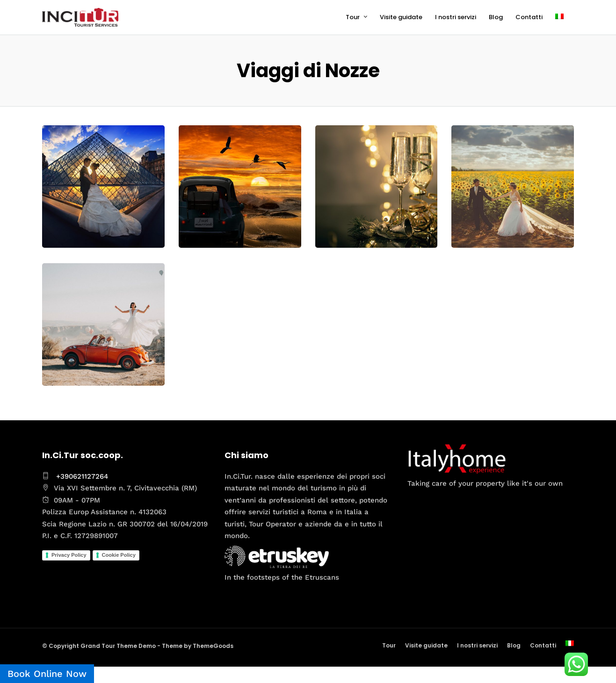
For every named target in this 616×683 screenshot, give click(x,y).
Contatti (529, 17)
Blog (496, 17)
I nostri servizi (456, 17)
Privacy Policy (69, 555)
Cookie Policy (119, 555)
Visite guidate (401, 17)
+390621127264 (82, 476)
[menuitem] (563, 17)
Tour (353, 17)
